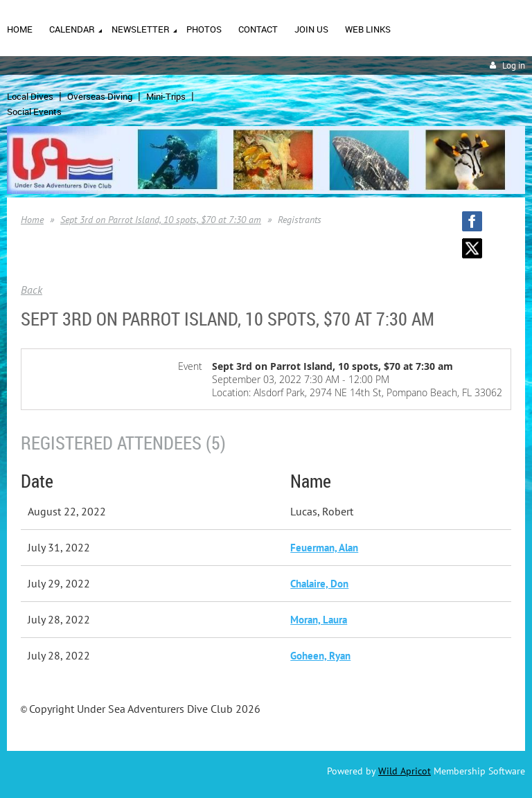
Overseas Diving (100, 96)
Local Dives (30, 96)
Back (32, 290)
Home (32, 220)
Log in (514, 65)
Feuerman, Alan (324, 548)
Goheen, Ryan (320, 656)
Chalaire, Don (319, 584)
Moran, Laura (319, 620)
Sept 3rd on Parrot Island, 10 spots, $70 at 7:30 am (161, 220)
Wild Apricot (405, 771)
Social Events (34, 112)
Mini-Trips (166, 96)
